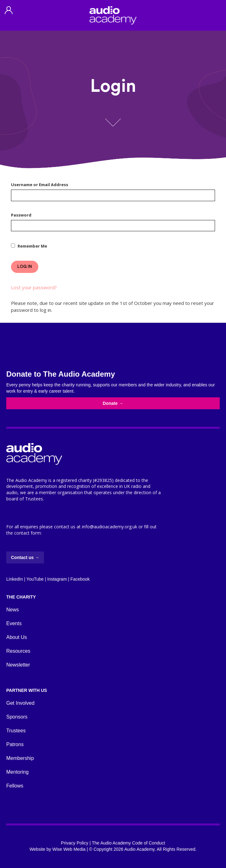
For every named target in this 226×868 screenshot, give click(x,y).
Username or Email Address (40, 185)
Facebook (80, 579)
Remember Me (32, 246)
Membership (20, 758)
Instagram (57, 579)
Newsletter (18, 665)
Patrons (15, 744)
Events (14, 623)
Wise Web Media (69, 849)
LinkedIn (15, 579)
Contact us (25, 557)
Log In (25, 267)
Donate (113, 403)
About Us (17, 637)
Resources (18, 651)
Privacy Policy (75, 843)
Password (21, 215)
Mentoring (17, 772)
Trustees (16, 731)
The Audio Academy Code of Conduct (128, 843)
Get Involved (20, 703)
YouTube (35, 579)
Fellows (15, 786)
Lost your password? (34, 287)
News (13, 610)
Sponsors (17, 717)
